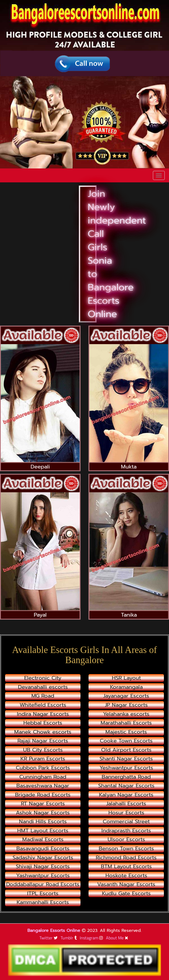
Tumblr (69, 938)
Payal (40, 615)
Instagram (92, 938)
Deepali (40, 467)
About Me (118, 938)
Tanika (129, 615)
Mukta (129, 467)
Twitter (49, 938)
